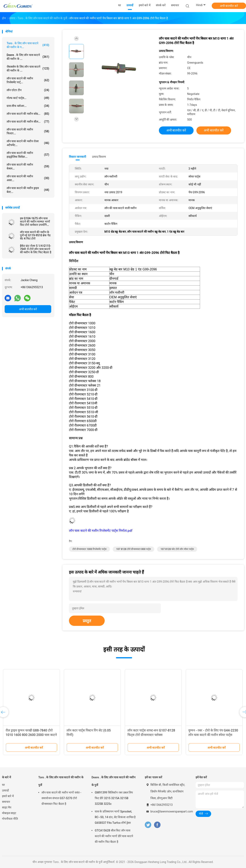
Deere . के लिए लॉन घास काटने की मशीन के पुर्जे (114, 781)
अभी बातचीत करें (229, 6)
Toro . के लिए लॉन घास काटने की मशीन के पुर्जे (61, 781)
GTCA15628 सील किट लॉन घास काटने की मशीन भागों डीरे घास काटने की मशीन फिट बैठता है (114, 836)
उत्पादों (5, 790)
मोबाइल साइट (9, 813)
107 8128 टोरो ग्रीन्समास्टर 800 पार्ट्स (133, 549)
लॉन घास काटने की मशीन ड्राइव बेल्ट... (28, 190)
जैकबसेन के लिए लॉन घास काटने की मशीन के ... (28, 69)
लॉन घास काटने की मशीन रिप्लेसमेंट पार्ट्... (28, 80)
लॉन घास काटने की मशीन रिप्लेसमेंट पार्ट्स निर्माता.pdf (101, 531)
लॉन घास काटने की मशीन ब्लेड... (28, 114)
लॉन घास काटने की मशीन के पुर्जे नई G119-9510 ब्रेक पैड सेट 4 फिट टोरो (35, 235)
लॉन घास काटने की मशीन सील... (28, 122)
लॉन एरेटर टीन (28, 90)
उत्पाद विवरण (99, 157)
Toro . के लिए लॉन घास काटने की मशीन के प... (28, 45)
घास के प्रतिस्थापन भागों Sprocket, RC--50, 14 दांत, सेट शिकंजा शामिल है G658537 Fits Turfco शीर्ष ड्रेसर (115, 817)
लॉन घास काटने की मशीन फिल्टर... (28, 131)
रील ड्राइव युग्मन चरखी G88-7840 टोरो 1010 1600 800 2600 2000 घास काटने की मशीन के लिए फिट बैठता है (31, 735)
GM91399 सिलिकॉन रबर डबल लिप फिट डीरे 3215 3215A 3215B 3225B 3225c (114, 798)
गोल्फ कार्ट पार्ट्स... (28, 98)
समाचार (6, 802)
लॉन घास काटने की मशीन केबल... (28, 167)
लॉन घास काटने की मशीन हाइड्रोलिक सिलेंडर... (28, 155)
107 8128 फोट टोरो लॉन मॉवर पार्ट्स (177, 549)
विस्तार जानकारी (78, 157)
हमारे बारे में (8, 796)
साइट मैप (7, 807)
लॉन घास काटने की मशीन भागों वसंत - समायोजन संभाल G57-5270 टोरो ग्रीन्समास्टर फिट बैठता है (61, 798)
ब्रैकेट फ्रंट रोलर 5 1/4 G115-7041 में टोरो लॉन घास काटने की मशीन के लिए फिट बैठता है (36, 249)
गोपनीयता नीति (10, 819)
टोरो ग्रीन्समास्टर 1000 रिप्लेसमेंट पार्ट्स (89, 549)
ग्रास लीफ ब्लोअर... (28, 106)
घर (3, 785)
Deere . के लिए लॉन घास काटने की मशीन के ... (28, 57)
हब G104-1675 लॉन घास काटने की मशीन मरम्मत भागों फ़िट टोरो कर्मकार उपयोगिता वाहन (35, 222)
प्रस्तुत (87, 621)
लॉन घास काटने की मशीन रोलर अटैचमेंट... (28, 143)
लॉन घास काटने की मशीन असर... (28, 178)
